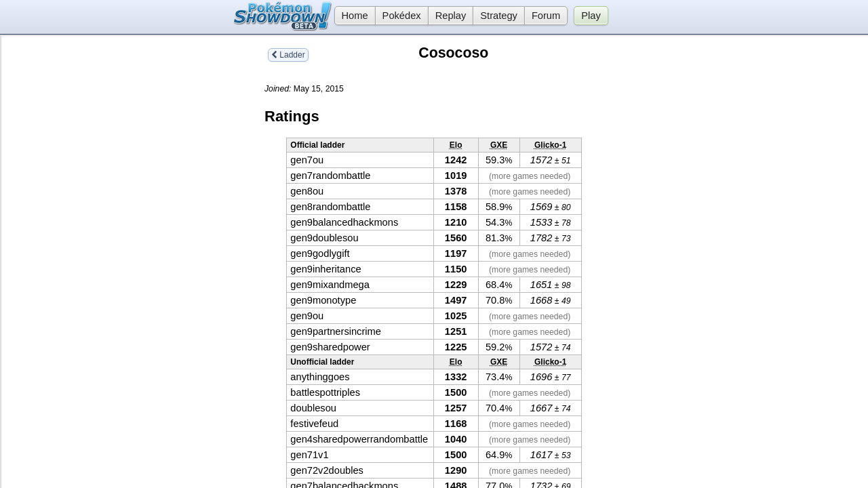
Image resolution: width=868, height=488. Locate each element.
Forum (546, 16)
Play (591, 16)
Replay (451, 16)
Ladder (288, 55)
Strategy (499, 16)
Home (351, 16)
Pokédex (402, 16)
